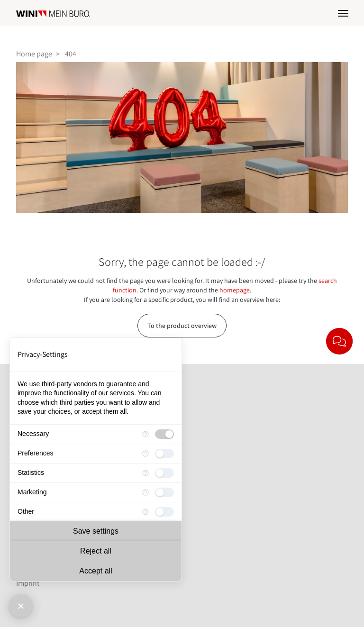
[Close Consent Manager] (21, 606)
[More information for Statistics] (146, 473)
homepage (235, 290)
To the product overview (182, 326)
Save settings (96, 531)
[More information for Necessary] (146, 434)
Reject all (96, 551)
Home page (34, 54)
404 (71, 54)
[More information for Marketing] (146, 492)
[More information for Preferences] (146, 454)
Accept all (96, 571)
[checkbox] (164, 434)
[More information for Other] (146, 512)
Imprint (28, 583)
